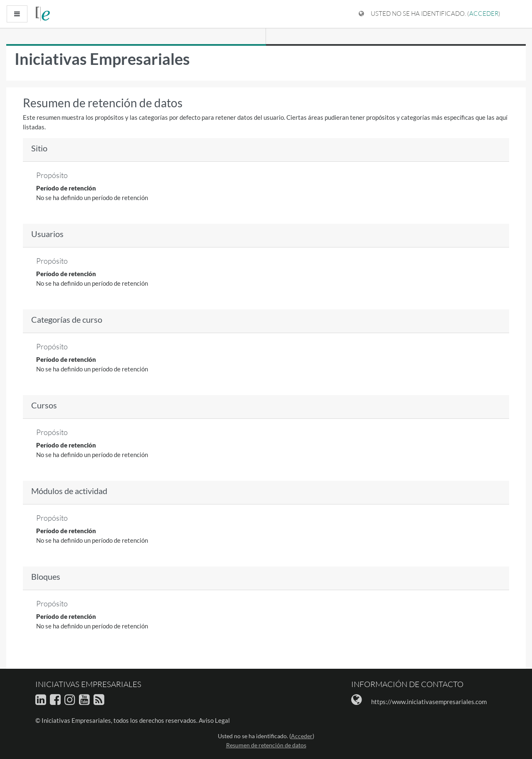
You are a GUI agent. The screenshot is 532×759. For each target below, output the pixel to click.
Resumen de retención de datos (266, 745)
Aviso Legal (214, 720)
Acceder (484, 14)
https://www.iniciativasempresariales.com (429, 702)
